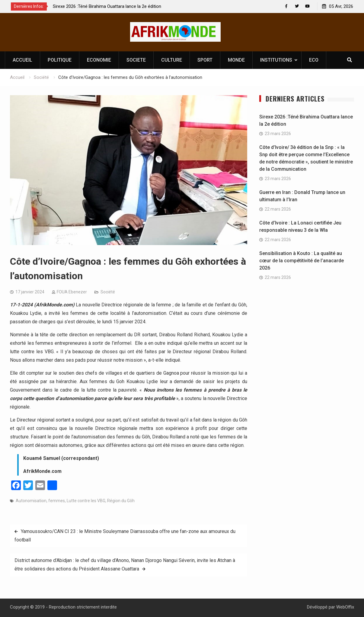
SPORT (205, 60)
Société (108, 292)
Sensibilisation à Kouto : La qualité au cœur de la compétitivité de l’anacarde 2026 (302, 261)
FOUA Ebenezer (72, 292)
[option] (107, 6)
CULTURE (172, 60)
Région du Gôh (121, 501)
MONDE (236, 60)
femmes (57, 501)
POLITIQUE (60, 60)
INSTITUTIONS (276, 60)
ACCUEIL (22, 60)
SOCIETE (136, 60)
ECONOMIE (99, 60)
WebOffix (345, 607)
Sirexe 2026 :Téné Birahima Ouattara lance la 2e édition (107, 6)
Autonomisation (31, 501)
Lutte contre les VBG (86, 501)
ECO (314, 60)
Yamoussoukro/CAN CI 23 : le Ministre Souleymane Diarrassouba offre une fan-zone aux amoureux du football (125, 536)
